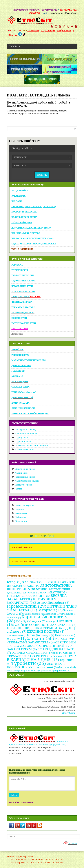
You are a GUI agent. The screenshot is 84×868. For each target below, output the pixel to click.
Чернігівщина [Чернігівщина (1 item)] (47, 671)
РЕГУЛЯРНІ (17, 265)
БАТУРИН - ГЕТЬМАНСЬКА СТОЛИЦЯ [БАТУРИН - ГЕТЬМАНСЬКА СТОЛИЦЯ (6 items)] (37, 594)
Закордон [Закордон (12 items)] (50, 610)
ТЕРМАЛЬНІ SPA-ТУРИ (23, 307)
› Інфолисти (64, 30)
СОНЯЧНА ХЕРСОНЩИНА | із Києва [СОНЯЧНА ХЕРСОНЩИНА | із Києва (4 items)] (37, 653)
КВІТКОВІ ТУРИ (20, 329)
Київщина (21, 517)
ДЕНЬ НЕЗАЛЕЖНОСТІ (23, 408)
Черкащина (21, 521)
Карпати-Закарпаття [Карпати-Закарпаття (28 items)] (37, 619)
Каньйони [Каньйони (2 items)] (14, 618)
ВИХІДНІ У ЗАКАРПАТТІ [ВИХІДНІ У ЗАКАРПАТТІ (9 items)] (32, 601)
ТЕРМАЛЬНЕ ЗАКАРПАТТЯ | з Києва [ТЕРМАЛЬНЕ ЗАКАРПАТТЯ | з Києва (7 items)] (37, 656)
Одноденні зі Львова (26, 434)
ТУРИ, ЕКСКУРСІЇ (26, 297)
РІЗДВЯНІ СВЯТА (20, 355)
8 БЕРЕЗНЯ (17, 376)
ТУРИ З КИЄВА (36, 859)
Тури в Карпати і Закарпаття (24, 862)
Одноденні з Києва (25, 477)
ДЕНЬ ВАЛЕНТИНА (21, 366)
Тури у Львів (22, 438)
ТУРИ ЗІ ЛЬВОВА (54, 859)
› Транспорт (48, 30)
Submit (14, 795)
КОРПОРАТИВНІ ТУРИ (23, 291)
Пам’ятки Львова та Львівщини (32, 445)
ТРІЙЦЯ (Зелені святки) (24, 392)
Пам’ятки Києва (24, 485)
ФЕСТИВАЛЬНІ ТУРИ (22, 302)
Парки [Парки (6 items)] (33, 635)
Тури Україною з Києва (27, 481)
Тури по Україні (17, 859)
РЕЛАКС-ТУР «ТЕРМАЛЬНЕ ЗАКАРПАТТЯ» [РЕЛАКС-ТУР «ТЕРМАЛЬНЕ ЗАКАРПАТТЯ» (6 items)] (40, 641)
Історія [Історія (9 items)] (15, 582)
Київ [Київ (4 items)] (21, 621)
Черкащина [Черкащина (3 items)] (30, 670)
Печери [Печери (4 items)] (47, 635)
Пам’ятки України (25, 505)
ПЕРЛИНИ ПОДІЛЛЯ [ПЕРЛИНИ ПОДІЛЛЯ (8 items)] (46, 631)
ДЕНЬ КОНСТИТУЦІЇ (22, 397)
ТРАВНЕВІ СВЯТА (20, 387)
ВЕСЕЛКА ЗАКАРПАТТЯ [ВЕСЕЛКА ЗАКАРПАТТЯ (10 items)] (37, 597)
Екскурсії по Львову (26, 430)
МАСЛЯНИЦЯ (18, 371)
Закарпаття (21, 513)
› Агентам (33, 30)
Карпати (20, 509)
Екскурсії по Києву (25, 469)
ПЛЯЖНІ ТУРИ (19, 318)
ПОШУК (42, 175)
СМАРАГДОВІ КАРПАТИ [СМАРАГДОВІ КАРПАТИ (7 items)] (41, 651)
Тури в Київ (22, 473)
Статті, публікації (25, 449)
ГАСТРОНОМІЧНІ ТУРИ (24, 323)
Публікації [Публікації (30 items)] (37, 638)
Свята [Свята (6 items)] (70, 653)
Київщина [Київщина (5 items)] (36, 621)
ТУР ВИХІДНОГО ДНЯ (23, 275)
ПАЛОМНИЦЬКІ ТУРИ (23, 313)
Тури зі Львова (23, 441)
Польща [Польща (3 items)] (14, 639)
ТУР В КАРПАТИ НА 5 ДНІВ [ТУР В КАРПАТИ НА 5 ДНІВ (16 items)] (41, 658)
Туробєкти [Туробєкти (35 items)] (29, 663)
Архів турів (17, 334)
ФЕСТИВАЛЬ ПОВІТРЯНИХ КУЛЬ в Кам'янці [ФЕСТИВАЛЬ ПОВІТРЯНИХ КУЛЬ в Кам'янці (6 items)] (36, 665)
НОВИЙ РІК (17, 350)
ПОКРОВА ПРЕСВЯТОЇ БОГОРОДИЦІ (30, 413)
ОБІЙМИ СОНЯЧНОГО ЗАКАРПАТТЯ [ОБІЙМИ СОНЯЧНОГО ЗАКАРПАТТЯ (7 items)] (46, 625)
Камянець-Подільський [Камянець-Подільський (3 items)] (60, 614)
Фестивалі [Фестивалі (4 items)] (67, 667)
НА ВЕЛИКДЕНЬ (20, 382)
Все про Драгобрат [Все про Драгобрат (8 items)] (52, 603)
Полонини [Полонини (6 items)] (65, 635)
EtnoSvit (71, 844)
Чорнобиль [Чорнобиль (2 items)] (62, 671)
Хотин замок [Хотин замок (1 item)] (14, 671)
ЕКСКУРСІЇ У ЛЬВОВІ (52, 862)
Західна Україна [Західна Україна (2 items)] (34, 614)
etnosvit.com (68, 713)
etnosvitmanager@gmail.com (51, 744)
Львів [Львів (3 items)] (51, 621)
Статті (19, 489)
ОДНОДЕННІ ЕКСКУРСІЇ (24, 281)
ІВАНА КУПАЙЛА (20, 403)
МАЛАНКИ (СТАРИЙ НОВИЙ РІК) (29, 360)
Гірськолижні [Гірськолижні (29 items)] (27, 606)
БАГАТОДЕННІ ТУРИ (22, 286)
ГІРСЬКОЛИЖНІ (20, 270)
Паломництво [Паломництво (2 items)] (16, 635)
